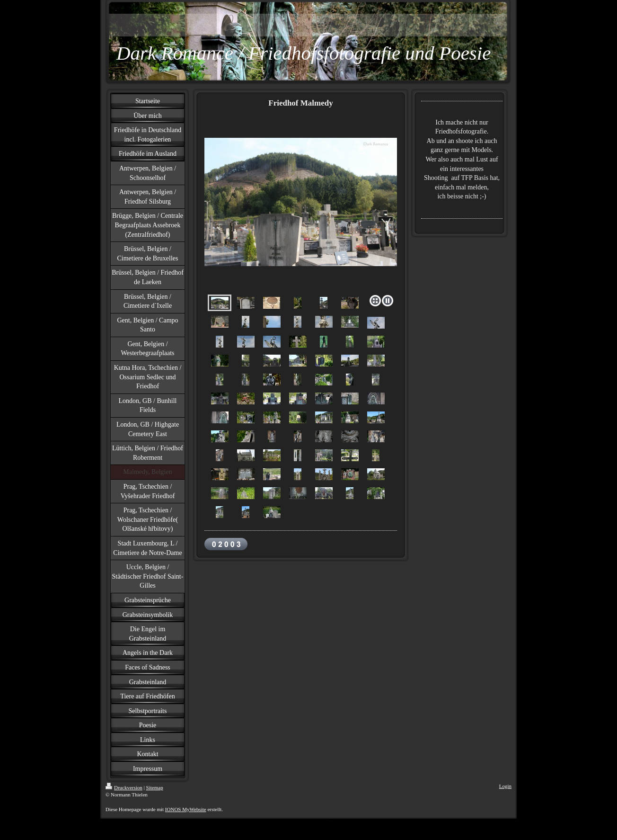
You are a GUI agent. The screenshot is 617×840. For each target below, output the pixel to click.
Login (505, 786)
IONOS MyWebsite (186, 809)
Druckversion (124, 787)
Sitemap (155, 787)
